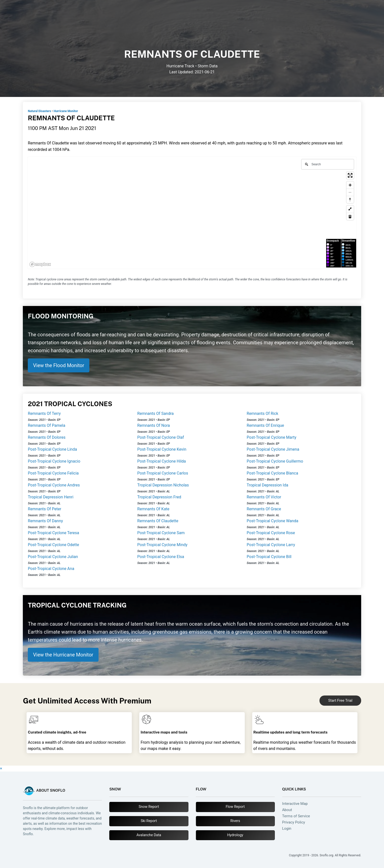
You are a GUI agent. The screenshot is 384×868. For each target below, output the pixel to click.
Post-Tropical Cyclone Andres (54, 485)
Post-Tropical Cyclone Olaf (161, 437)
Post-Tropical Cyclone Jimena (273, 449)
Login (287, 829)
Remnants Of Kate (153, 509)
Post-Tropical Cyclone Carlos (163, 473)
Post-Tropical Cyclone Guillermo (275, 461)
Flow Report (235, 807)
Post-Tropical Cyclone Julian (53, 557)
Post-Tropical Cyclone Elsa (161, 557)
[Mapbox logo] (40, 264)
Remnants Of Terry (44, 413)
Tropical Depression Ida (267, 485)
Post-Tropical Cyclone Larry (271, 545)
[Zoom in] (350, 185)
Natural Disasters (39, 111)
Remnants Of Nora (154, 425)
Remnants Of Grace (264, 509)
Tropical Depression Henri (51, 497)
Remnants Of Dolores (47, 437)
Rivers (235, 821)
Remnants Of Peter (44, 509)
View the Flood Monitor (59, 365)
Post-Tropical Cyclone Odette (53, 545)
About (287, 810)
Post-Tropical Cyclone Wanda (273, 521)
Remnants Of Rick (262, 413)
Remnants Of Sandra (156, 413)
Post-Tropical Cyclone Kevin (162, 449)
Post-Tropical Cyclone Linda (52, 449)
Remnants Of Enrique (265, 425)
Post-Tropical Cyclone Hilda (162, 461)
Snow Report (149, 807)
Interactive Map (295, 804)
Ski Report (149, 821)
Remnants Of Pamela (47, 425)
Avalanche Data (149, 835)
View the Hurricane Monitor (63, 655)
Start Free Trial (340, 700)
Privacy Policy (294, 822)
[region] (192, 213)
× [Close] (1, 768)
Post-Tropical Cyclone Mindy (162, 545)
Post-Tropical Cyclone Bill (269, 557)
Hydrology (235, 835)
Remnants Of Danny (45, 521)
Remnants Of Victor (264, 497)
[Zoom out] (350, 192)
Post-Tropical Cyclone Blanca (272, 473)
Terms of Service (296, 816)
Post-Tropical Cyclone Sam (161, 533)
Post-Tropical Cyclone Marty (272, 437)
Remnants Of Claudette (158, 521)
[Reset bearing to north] (350, 199)
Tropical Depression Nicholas (163, 485)
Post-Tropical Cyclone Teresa (53, 533)
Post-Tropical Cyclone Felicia (53, 473)
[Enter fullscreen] (350, 175)
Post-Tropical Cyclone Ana (51, 569)
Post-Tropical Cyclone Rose (271, 533)
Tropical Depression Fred (159, 497)
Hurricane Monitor (66, 111)
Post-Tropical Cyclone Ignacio (54, 461)
